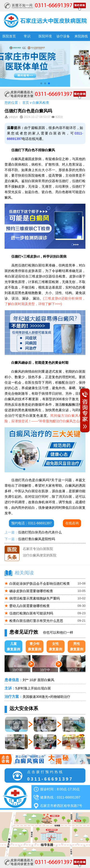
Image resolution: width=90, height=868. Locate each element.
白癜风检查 (41, 103)
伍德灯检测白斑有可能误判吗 (31, 613)
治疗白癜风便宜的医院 (40, 559)
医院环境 (45, 36)
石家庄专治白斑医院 (38, 552)
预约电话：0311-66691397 (31, 523)
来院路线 (81, 36)
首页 (26, 103)
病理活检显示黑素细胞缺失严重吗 (35, 598)
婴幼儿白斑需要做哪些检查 (30, 606)
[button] (41, 83)
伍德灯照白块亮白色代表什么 (40, 532)
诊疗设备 (63, 36)
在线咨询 (72, 523)
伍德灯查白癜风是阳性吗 (36, 539)
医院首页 (9, 36)
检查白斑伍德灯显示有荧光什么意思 (36, 621)
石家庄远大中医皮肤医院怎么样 (46, 546)
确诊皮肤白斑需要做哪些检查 (31, 591)
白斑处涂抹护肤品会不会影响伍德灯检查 (40, 584)
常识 (27, 36)
